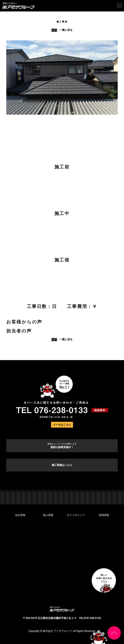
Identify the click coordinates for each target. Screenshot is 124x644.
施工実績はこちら (62, 465)
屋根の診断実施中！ (62, 446)
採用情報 (104, 515)
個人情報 (48, 515)
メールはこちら (62, 425)
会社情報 (20, 515)
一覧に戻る (62, 30)
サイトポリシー (76, 515)
